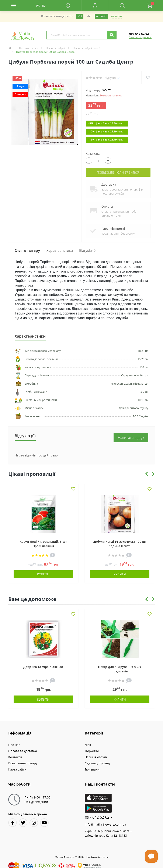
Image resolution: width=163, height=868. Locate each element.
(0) (119, 78)
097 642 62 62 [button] (99, 817)
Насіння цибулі (55, 48)
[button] (95, 5)
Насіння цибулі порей (86, 48)
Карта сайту (17, 769)
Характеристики (60, 250)
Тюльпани (92, 769)
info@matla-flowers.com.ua (105, 824)
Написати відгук (131, 438)
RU (44, 6)
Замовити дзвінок (140, 37)
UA (38, 6)
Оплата (107, 207)
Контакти (15, 757)
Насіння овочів (29, 48)
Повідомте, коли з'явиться (118, 172)
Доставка (109, 184)
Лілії (88, 745)
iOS (80, 16)
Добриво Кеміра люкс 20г (43, 667)
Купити (43, 574)
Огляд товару (27, 250)
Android (101, 16)
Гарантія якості (113, 229)
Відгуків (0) (88, 250)
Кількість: (93, 154)
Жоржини (92, 751)
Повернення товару (23, 763)
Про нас (14, 745)
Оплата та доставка (23, 751)
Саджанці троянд (97, 763)
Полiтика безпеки (97, 857)
